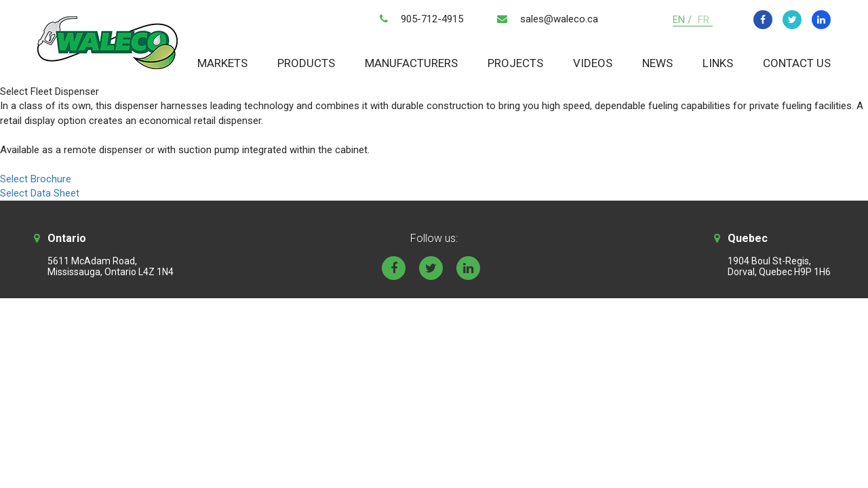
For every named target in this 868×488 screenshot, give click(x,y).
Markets (222, 63)
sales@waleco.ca (559, 19)
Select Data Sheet (40, 193)
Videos (593, 63)
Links (718, 63)
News (657, 63)
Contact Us (797, 63)
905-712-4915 (432, 19)
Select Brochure (36, 179)
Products (306, 63)
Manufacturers (411, 63)
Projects (515, 63)
